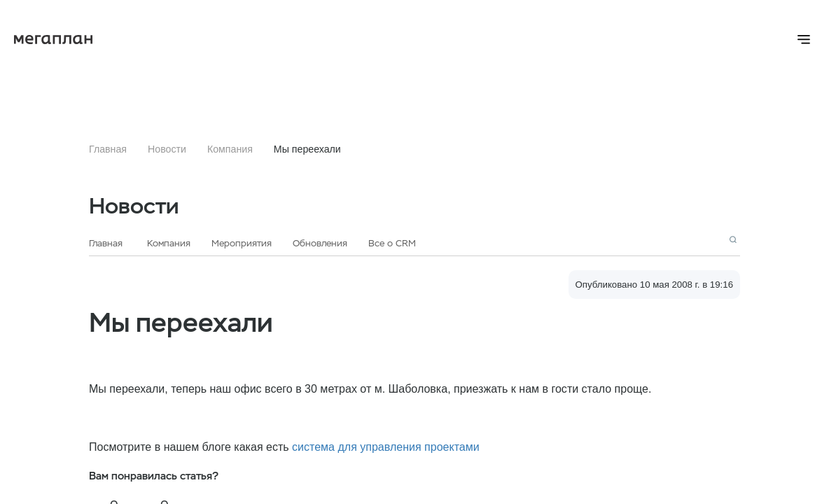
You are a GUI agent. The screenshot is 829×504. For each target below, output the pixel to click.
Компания (230, 149)
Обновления (320, 243)
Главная (108, 149)
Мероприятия (242, 243)
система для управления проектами (386, 447)
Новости (167, 149)
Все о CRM (392, 243)
